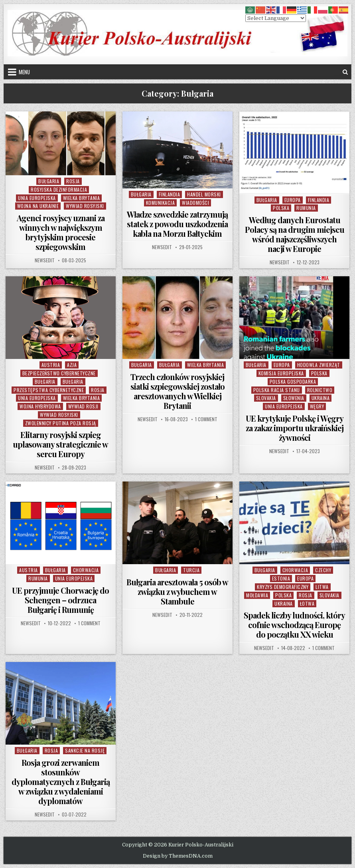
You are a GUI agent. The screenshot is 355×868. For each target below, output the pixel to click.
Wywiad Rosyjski (85, 206)
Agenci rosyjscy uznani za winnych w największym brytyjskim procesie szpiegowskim (61, 232)
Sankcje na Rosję (85, 750)
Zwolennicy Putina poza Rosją (61, 423)
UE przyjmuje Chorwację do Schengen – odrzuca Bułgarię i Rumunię (60, 600)
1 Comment (206, 419)
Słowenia (294, 398)
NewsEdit (45, 260)
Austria (51, 365)
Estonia (281, 578)
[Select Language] (276, 18)
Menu (24, 72)
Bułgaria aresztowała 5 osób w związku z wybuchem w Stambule (177, 592)
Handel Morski (204, 194)
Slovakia (266, 398)
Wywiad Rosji (83, 406)
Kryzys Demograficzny (283, 587)
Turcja (191, 570)
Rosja (73, 181)
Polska (281, 208)
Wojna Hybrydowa (40, 406)
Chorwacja (86, 570)
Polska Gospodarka (293, 381)
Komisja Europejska (281, 373)
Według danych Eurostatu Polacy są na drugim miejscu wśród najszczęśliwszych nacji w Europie (295, 234)
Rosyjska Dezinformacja (59, 189)
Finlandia (170, 194)
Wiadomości (195, 203)
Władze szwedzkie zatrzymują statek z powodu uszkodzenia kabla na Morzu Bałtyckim (177, 224)
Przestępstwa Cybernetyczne (49, 390)
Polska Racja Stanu (277, 390)
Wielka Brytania (82, 198)
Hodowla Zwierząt (319, 365)
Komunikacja (161, 203)
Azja (72, 365)
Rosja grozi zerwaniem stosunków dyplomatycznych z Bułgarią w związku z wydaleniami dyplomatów (61, 782)
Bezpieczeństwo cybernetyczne (59, 373)
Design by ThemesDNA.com (178, 856)
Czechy (323, 570)
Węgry (317, 406)
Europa (293, 200)
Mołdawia (257, 595)
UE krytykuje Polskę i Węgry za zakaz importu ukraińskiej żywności (295, 428)
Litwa (322, 587)
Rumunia (306, 208)
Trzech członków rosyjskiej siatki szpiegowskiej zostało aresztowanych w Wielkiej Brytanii (177, 391)
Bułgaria (49, 181)
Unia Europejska (37, 198)
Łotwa (307, 603)
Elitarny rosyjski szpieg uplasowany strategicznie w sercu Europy (60, 444)
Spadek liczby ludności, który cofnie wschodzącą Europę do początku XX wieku (294, 625)
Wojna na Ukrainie (38, 206)
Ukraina (321, 398)
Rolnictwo (320, 390)
